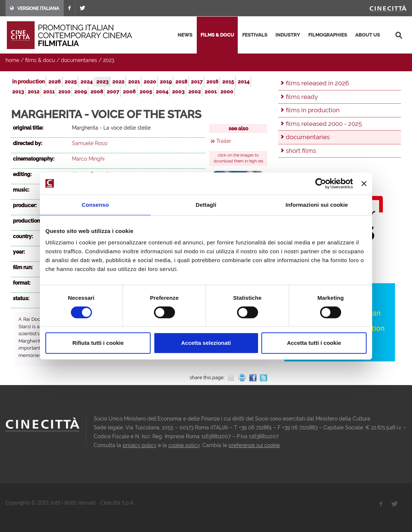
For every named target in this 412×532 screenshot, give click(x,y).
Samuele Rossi (90, 143)
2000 (227, 92)
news (185, 35)
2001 (211, 92)
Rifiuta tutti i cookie (98, 343)
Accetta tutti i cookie (314, 343)
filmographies (328, 35)
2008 (97, 92)
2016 (212, 82)
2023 (109, 60)
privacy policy (140, 445)
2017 (197, 82)
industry (288, 35)
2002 (195, 92)
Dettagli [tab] (206, 205)
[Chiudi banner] (364, 183)
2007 (113, 92)
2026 (55, 82)
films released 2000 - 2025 (324, 124)
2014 (244, 82)
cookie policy (184, 445)
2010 (64, 92)
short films (301, 151)
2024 (87, 82)
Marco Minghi (88, 159)
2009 (80, 92)
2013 (18, 92)
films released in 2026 (317, 83)
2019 (166, 82)
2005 (146, 92)
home (12, 60)
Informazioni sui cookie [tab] (317, 205)
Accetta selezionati (206, 343)
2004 (162, 92)
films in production (313, 110)
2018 (181, 82)
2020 (150, 82)
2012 (34, 92)
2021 (134, 82)
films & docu (217, 35)
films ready (302, 97)
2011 (49, 92)
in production (28, 82)
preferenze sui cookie (254, 445)
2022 (118, 82)
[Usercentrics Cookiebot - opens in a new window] (321, 183)
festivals (255, 35)
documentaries (79, 60)
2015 (228, 82)
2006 (129, 92)
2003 (178, 92)
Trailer (224, 141)
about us (368, 35)
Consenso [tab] (95, 205)
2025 (71, 82)
